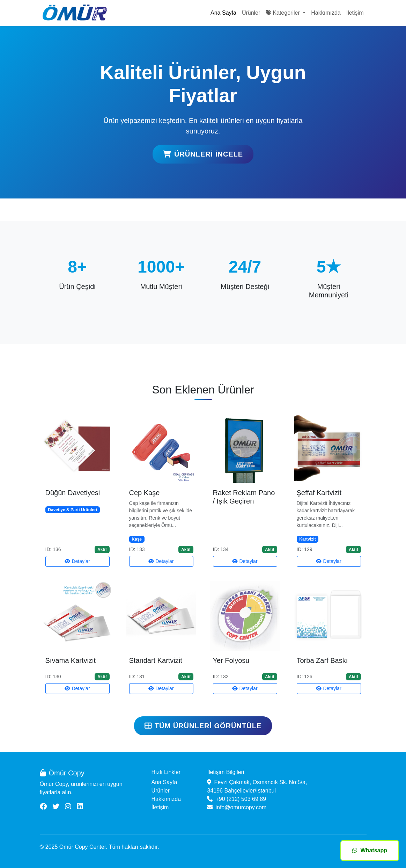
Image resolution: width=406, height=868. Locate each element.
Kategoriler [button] (283, 13)
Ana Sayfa (223, 13)
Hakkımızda (326, 13)
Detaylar (77, 561)
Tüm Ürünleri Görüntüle (203, 726)
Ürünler (251, 13)
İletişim (355, 13)
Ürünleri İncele (203, 154)
